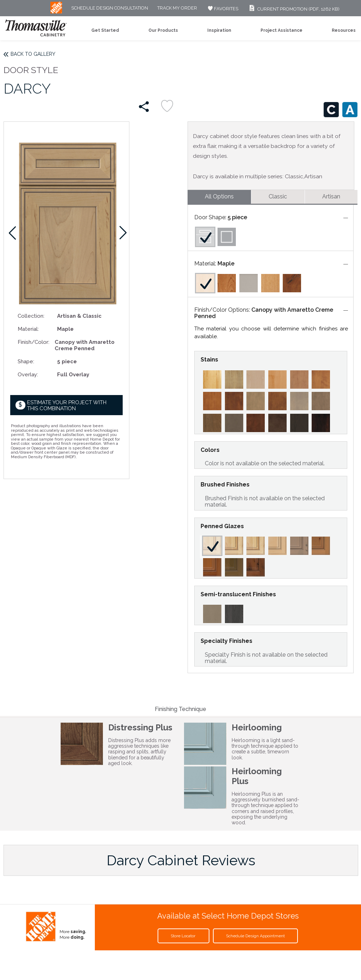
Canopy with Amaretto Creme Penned (264, 313)
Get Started (105, 30)
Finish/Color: (33, 342)
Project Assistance (282, 30)
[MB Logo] (56, 12)
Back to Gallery (33, 54)
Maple (226, 264)
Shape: (26, 361)
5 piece (237, 217)
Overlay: (28, 374)
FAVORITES (222, 9)
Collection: (31, 316)
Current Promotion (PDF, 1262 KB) (293, 9)
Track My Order (177, 8)
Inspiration (219, 30)
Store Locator (183, 936)
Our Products (163, 30)
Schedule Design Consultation (110, 8)
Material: (28, 329)
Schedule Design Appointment (255, 936)
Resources (344, 30)
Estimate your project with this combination (67, 405)
